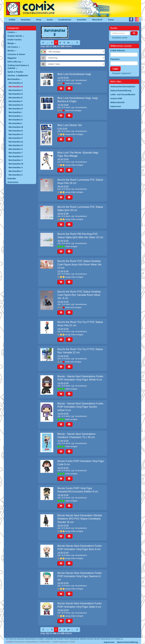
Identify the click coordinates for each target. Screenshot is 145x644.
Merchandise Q (16, 142)
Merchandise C (16, 90)
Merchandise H (16, 109)
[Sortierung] (75, 58)
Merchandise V (16, 160)
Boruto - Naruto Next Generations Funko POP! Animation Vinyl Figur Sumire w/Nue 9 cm (80, 407)
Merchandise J (16, 116)
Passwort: (115, 59)
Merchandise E (16, 98)
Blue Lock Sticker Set (70, 125)
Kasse (111, 20)
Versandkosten (81, 80)
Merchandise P (16, 138)
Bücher (12, 51)
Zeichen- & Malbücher (18, 76)
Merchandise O (16, 134)
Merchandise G (16, 105)
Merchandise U (16, 156)
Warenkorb (97, 20)
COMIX (12, 20)
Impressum (109, 642)
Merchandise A (16, 83)
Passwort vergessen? (122, 73)
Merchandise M (16, 127)
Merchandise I (15, 112)
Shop (39, 20)
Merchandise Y (16, 171)
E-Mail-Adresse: (118, 50)
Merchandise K (16, 120)
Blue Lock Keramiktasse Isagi (74, 74)
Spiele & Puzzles (15, 72)
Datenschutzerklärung (127, 642)
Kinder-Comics (15, 40)
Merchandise (15, 79)
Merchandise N (16, 131)
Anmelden (82, 20)
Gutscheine (13, 182)
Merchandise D (16, 94)
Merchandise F (16, 101)
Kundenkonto (65, 20)
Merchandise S (16, 149)
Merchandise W (16, 164)
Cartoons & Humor (16, 54)
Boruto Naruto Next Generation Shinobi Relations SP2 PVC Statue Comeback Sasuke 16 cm (80, 519)
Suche (50, 20)
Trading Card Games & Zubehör (18, 67)
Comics (12, 32)
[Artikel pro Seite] (75, 64)
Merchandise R (16, 145)
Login (115, 69)
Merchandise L (16, 123)
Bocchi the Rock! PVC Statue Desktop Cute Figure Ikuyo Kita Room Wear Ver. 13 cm (80, 264)
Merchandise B (16, 87)
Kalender (12, 179)
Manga (12, 43)
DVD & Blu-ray (15, 62)
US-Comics (14, 47)
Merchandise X (16, 167)
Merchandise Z (16, 175)
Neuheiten (26, 20)
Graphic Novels (16, 36)
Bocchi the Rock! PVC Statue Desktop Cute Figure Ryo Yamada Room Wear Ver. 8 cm (79, 295)
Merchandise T (16, 153)
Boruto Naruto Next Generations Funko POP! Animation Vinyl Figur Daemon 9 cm (80, 576)
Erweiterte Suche (120, 38)
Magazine (12, 58)
